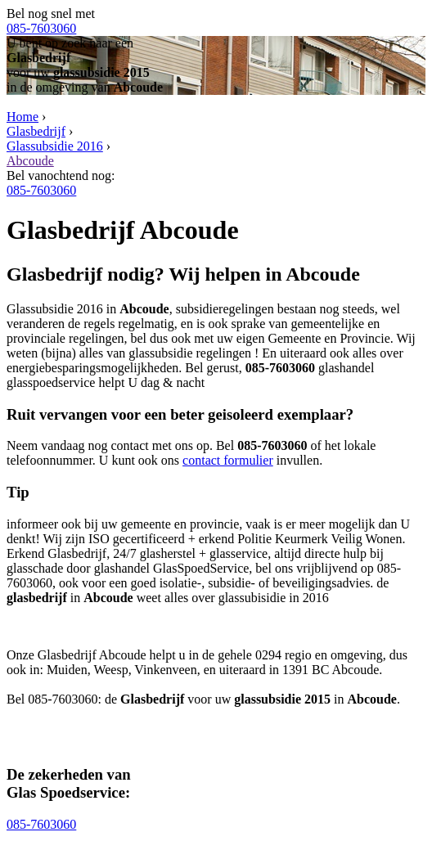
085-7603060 (41, 28)
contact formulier (228, 460)
